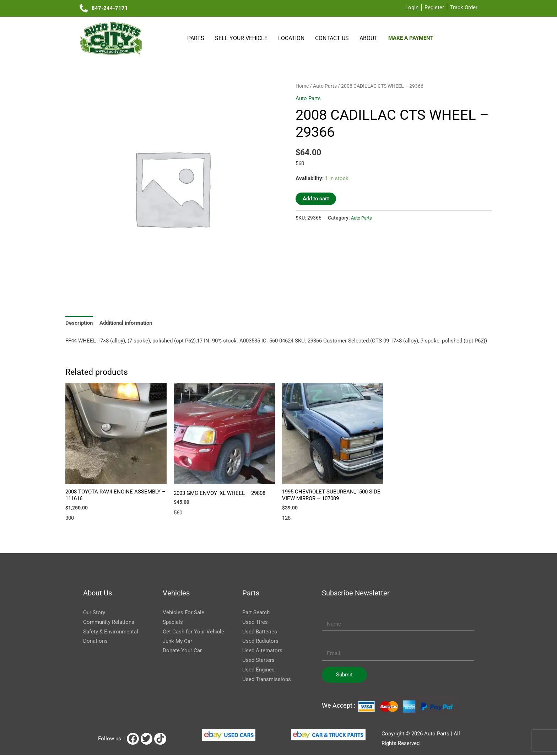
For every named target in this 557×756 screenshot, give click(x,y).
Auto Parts (325, 86)
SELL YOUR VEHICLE (241, 38)
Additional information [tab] (126, 323)
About (369, 38)
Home (302, 86)
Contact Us (332, 38)
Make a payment (411, 38)
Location (291, 38)
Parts (196, 38)
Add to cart (316, 199)
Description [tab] (79, 323)
